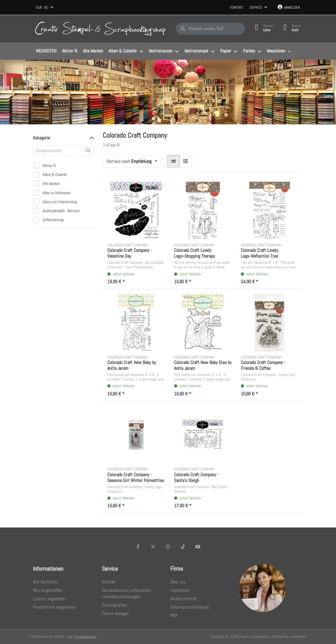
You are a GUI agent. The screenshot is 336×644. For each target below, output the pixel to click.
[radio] (174, 161)
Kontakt (237, 7)
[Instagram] (168, 547)
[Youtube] (198, 547)
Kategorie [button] (41, 138)
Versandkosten (85, 636)
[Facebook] (138, 547)
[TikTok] (183, 547)
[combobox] (45, 8)
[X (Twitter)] (153, 547)
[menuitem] (46, 51)
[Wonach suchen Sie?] (210, 29)
